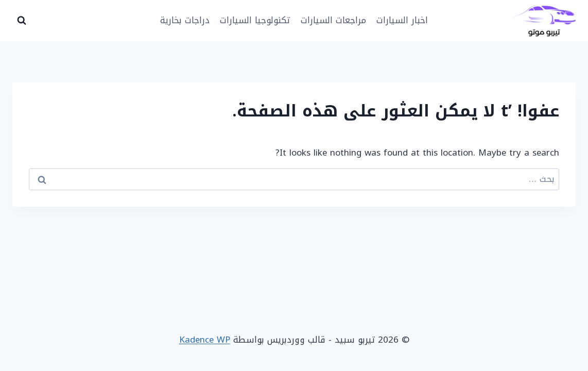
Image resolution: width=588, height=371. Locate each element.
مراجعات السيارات (333, 20)
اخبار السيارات (402, 20)
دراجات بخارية (185, 20)
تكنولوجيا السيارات (255, 20)
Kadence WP (205, 340)
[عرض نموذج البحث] (22, 21)
